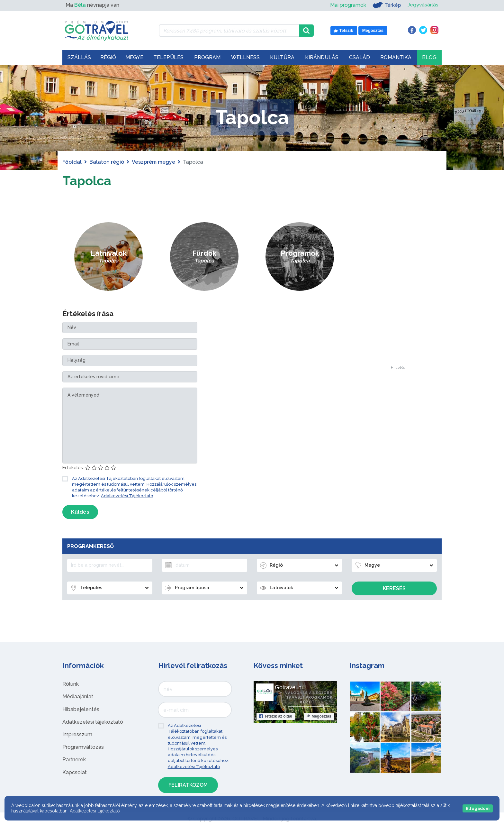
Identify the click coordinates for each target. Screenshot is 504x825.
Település (168, 57)
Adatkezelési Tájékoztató (127, 496)
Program (207, 57)
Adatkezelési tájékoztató (93, 722)
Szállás (79, 57)
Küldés (80, 512)
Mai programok (348, 5)
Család (360, 57)
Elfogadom (478, 808)
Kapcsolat (75, 772)
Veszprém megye (153, 162)
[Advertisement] (398, 270)
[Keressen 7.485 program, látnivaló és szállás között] (229, 31)
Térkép (387, 5)
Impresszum (77, 734)
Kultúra (282, 57)
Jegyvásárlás (423, 5)
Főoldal (72, 162)
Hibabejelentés (81, 709)
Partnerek (74, 760)
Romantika (396, 57)
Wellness (245, 57)
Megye (134, 57)
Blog (429, 57)
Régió (108, 57)
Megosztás (319, 716)
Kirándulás (322, 57)
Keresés (394, 588)
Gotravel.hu (290, 687)
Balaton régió (107, 162)
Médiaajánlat (78, 697)
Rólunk (71, 684)
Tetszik (276, 716)
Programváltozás (83, 747)
